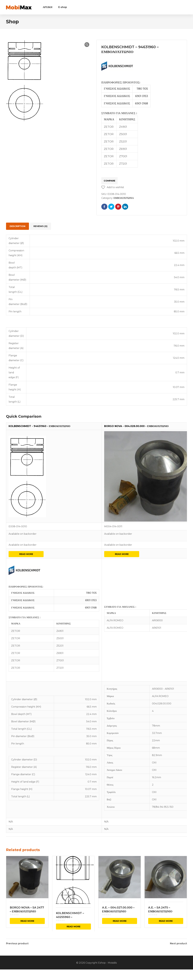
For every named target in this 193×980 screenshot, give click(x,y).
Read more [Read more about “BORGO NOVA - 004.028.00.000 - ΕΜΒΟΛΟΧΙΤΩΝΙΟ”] (122, 554)
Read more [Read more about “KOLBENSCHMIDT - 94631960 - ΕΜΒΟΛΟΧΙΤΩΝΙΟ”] (26, 554)
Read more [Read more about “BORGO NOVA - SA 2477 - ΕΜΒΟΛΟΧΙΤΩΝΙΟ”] (27, 921)
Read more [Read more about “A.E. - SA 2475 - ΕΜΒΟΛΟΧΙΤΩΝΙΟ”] (166, 921)
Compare (109, 181)
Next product (178, 944)
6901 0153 (142, 96)
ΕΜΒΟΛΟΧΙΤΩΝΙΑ (124, 198)
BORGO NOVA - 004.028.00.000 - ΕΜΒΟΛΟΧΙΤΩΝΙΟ (136, 426)
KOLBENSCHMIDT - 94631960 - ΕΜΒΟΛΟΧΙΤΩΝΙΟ (39, 426)
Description (17, 226)
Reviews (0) (40, 226)
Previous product (17, 944)
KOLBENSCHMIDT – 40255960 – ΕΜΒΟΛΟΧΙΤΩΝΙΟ (70, 917)
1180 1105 (142, 89)
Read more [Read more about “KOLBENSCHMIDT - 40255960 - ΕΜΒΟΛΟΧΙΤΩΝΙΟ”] (74, 927)
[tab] (17, 226)
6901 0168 (142, 103)
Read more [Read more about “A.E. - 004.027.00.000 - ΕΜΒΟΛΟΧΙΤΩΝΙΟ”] (120, 921)
